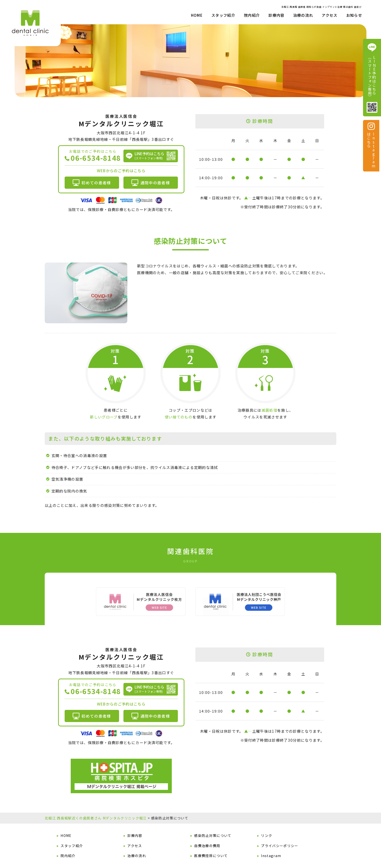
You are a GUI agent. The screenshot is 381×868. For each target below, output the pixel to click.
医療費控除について (211, 855)
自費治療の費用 (207, 845)
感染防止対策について (213, 835)
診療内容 (135, 835)
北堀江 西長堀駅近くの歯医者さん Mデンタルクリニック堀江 (96, 818)
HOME (197, 15)
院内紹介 (68, 855)
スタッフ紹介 (223, 15)
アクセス (329, 15)
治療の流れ (303, 15)
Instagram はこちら (371, 145)
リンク (267, 835)
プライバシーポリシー (280, 845)
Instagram (271, 855)
